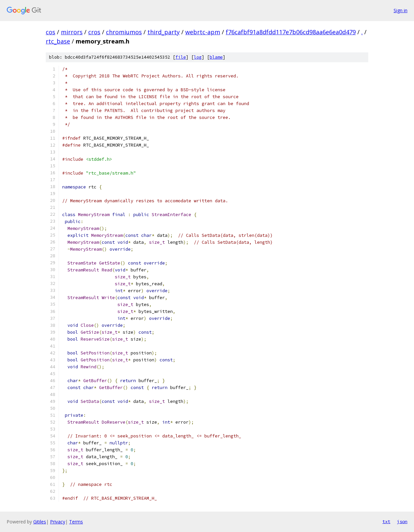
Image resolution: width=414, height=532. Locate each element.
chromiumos (124, 32)
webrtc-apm (203, 32)
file (181, 57)
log (198, 57)
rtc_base (58, 41)
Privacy (58, 522)
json (402, 521)
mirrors (72, 32)
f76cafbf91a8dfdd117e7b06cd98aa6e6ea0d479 (291, 32)
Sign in (401, 10)
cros (94, 32)
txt (386, 521)
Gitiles (40, 522)
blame (216, 57)
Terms (76, 522)
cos (51, 32)
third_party (164, 32)
